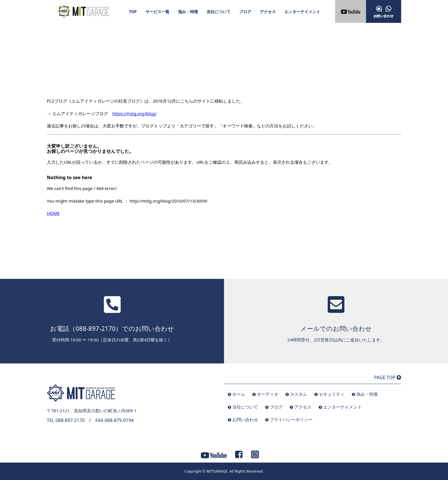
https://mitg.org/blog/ (134, 113)
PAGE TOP (388, 377)
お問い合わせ (245, 419)
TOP (133, 12)
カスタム (299, 394)
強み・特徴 (188, 12)
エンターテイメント (302, 12)
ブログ (245, 12)
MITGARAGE (217, 471)
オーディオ (268, 394)
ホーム (239, 394)
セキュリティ (332, 394)
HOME (53, 213)
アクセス (268, 12)
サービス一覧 (157, 12)
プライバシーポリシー (291, 419)
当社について (219, 12)
